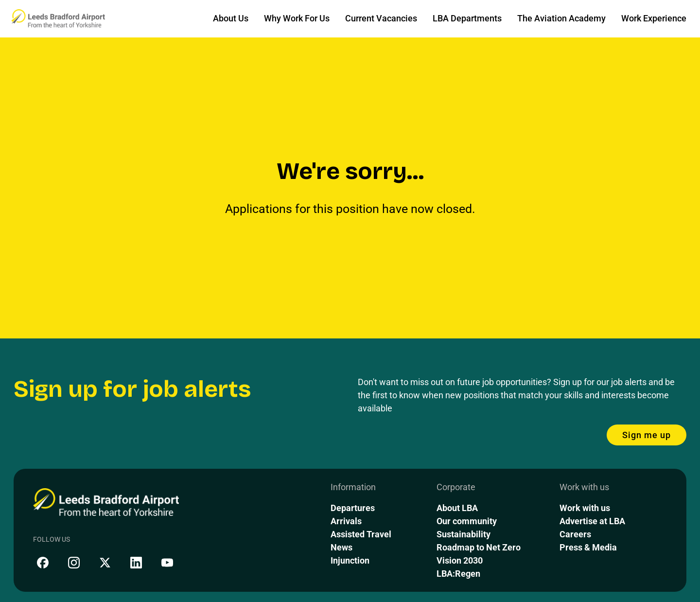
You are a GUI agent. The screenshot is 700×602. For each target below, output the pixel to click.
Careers (575, 534)
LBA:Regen (458, 574)
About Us (231, 18)
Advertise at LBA (592, 521)
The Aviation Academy (561, 18)
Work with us (585, 508)
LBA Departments (467, 18)
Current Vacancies (381, 18)
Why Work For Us (297, 18)
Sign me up (647, 435)
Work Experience (654, 18)
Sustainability (464, 534)
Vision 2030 (460, 560)
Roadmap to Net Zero (479, 547)
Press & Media (588, 547)
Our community (467, 521)
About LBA (457, 508)
